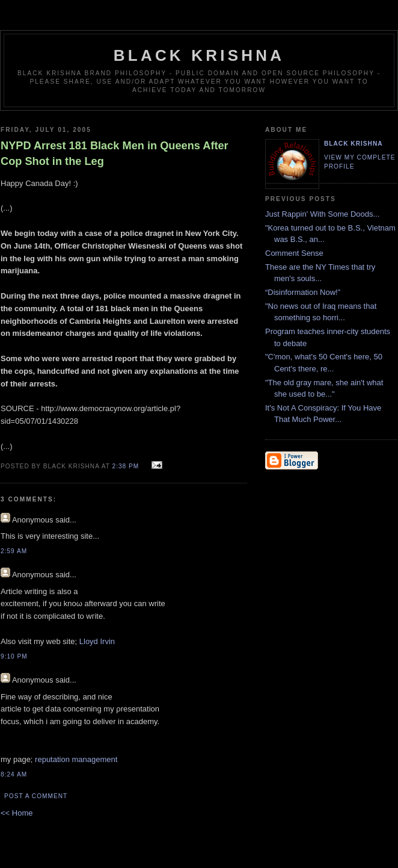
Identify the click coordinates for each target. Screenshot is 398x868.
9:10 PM (14, 656)
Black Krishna (199, 55)
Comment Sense (294, 253)
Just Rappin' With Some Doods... (322, 214)
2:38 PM (126, 466)
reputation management (76, 759)
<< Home (17, 813)
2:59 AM (14, 551)
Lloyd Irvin (97, 641)
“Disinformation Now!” (303, 292)
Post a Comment (36, 796)
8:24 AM (14, 774)
